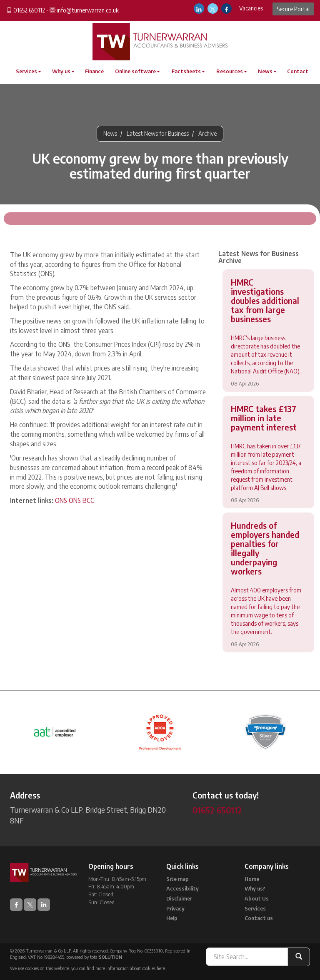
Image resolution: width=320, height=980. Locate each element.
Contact (298, 71)
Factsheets (188, 71)
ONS (61, 500)
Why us (63, 71)
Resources (232, 71)
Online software (137, 71)
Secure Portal (293, 9)
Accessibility (182, 888)
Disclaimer (179, 898)
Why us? (255, 888)
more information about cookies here (130, 968)
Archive (207, 133)
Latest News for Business (158, 133)
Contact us (259, 918)
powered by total (94, 957)
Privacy (175, 908)
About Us (257, 898)
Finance (94, 71)
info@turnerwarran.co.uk (88, 10)
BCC (88, 500)
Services (29, 71)
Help (172, 918)
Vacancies (251, 8)
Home (252, 879)
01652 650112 (29, 10)
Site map (177, 879)
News (267, 71)
